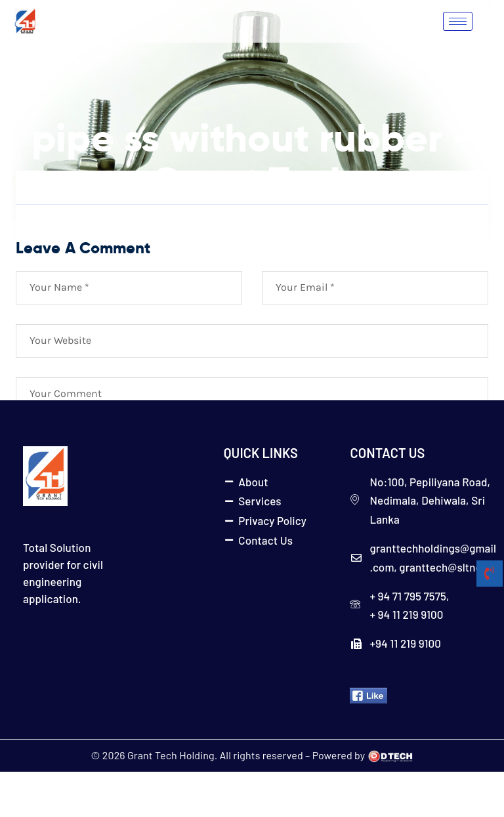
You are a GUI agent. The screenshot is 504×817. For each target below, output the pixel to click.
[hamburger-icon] (458, 21)
